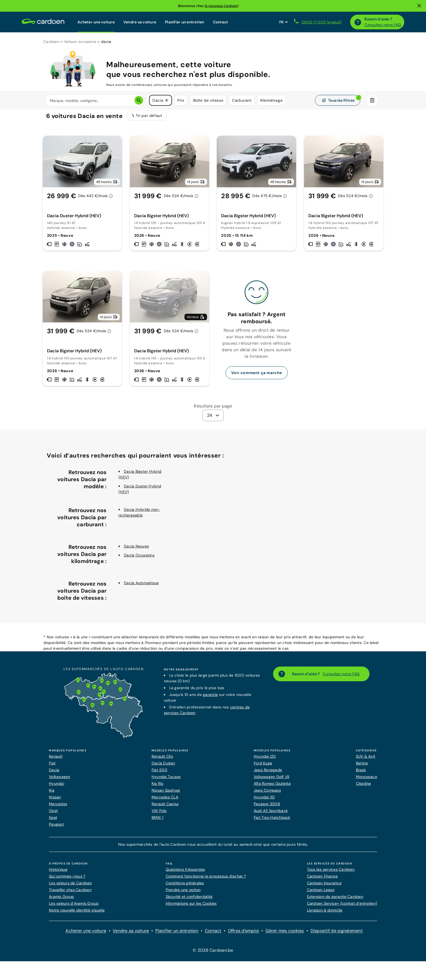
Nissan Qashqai (166, 794)
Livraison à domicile (325, 914)
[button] (167, 101)
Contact (221, 22)
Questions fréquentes (185, 873)
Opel (53, 814)
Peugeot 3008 (267, 807)
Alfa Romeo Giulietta (272, 787)
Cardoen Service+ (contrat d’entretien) (342, 907)
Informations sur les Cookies (191, 907)
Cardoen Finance (322, 880)
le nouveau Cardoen (221, 6)
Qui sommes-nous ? (67, 880)
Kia (52, 794)
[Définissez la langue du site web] (283, 22)
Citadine (364, 787)
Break (361, 773)
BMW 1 (157, 821)
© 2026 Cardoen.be (213, 954)
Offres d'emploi (244, 934)
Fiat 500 (159, 773)
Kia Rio (158, 787)
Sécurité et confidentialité (189, 900)
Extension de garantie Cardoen (335, 900)
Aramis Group (61, 900)
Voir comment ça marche (257, 376)
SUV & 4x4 (366, 760)
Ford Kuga (263, 767)
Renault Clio (162, 760)
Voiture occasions (80, 42)
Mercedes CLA (165, 801)
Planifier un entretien (185, 22)
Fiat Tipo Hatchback (272, 821)
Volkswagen (60, 780)
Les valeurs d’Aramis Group (74, 907)
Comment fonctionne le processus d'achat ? (206, 880)
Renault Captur (165, 807)
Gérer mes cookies (285, 934)
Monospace (367, 780)
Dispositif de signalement (337, 934)
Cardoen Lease (321, 893)
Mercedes (58, 807)
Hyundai (57, 787)
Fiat (52, 767)
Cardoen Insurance (324, 886)
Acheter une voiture (96, 22)
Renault (56, 760)
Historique (58, 873)
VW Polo (159, 814)
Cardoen (51, 42)
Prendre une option (183, 893)
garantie (210, 698)
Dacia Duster (163, 767)
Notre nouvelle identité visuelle (77, 914)
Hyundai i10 (264, 801)
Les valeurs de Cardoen (71, 886)
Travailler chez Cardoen (70, 893)
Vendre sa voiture (140, 22)
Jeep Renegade (268, 773)
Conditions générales (185, 886)
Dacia (54, 773)
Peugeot (56, 828)
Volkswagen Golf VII (272, 780)
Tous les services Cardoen (331, 873)
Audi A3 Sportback (271, 814)
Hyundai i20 (265, 760)
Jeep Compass (267, 794)
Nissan (55, 801)
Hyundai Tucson (166, 780)
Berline (362, 767)
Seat (53, 821)
